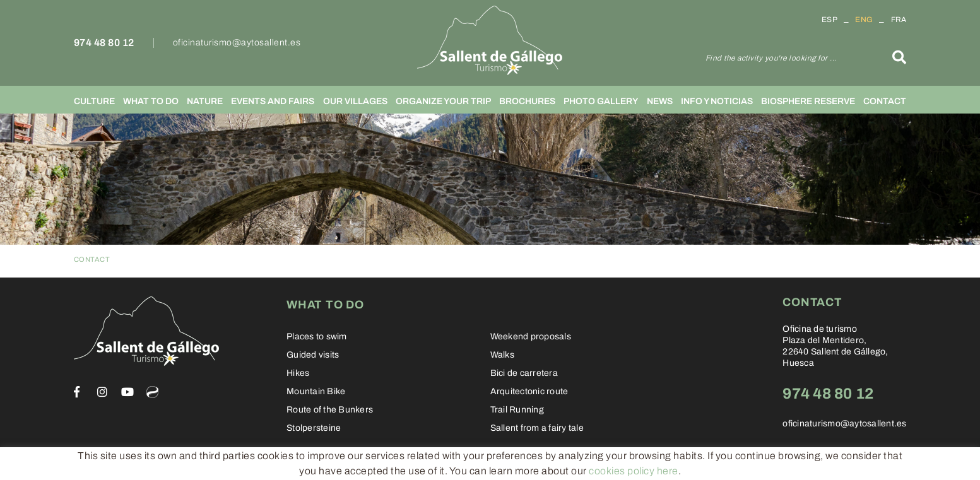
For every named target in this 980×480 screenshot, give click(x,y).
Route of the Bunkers (330, 410)
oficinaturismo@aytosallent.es (237, 43)
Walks (502, 355)
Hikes (298, 373)
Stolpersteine (314, 428)
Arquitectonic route (529, 391)
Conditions (238, 465)
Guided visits (313, 355)
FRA (899, 20)
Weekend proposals (531, 337)
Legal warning (175, 465)
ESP (829, 20)
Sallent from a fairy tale (537, 428)
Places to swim (317, 337)
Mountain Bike (316, 391)
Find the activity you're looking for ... (771, 58)
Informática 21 (830, 465)
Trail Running (517, 410)
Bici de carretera (524, 373)
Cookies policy (105, 465)
